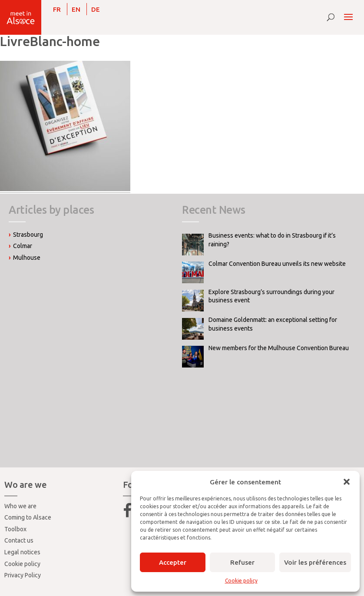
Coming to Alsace (28, 517)
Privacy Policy (23, 575)
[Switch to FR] (57, 9)
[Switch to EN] (76, 9)
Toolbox (15, 529)
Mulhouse (27, 258)
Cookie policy (241, 581)
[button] (347, 482)
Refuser (242, 562)
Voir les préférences (315, 562)
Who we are (20, 506)
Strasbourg (28, 235)
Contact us (19, 540)
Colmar (23, 246)
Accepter (173, 562)
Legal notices (22, 552)
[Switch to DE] (96, 9)
